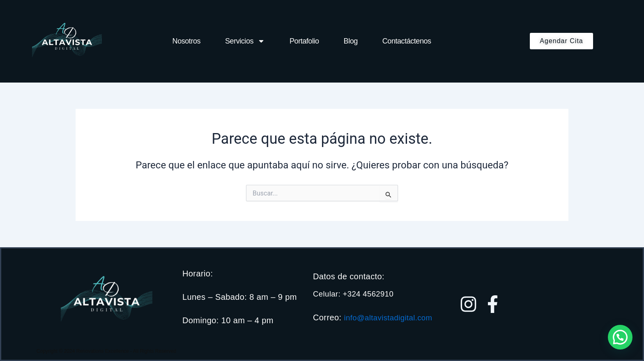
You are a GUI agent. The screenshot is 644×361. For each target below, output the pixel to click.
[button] (620, 337)
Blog (351, 41)
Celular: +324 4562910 (356, 290)
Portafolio (304, 41)
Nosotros (186, 41)
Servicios (245, 41)
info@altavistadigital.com (361, 322)
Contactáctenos (407, 41)
